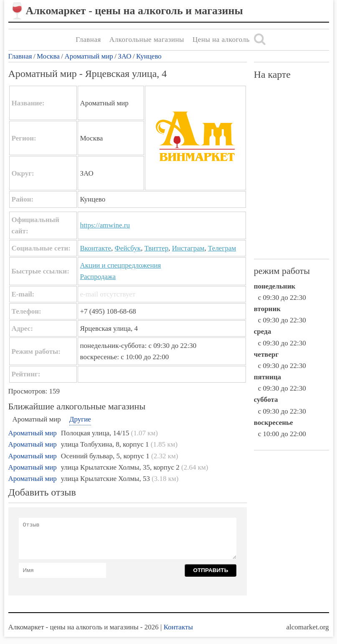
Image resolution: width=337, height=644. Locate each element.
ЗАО (124, 56)
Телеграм (222, 248)
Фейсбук (128, 248)
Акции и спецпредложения (121, 265)
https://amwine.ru (105, 225)
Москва (48, 56)
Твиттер (157, 248)
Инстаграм (188, 248)
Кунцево (149, 56)
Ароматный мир (89, 56)
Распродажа (98, 277)
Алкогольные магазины (147, 40)
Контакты (178, 627)
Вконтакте (96, 248)
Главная (88, 40)
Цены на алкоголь (221, 40)
